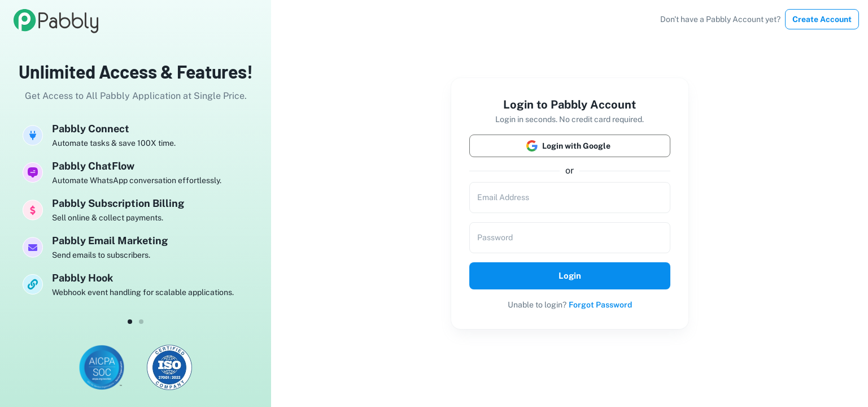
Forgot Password (600, 305)
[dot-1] (141, 322)
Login (570, 276)
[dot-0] (130, 322)
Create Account (822, 19)
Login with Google (570, 146)
